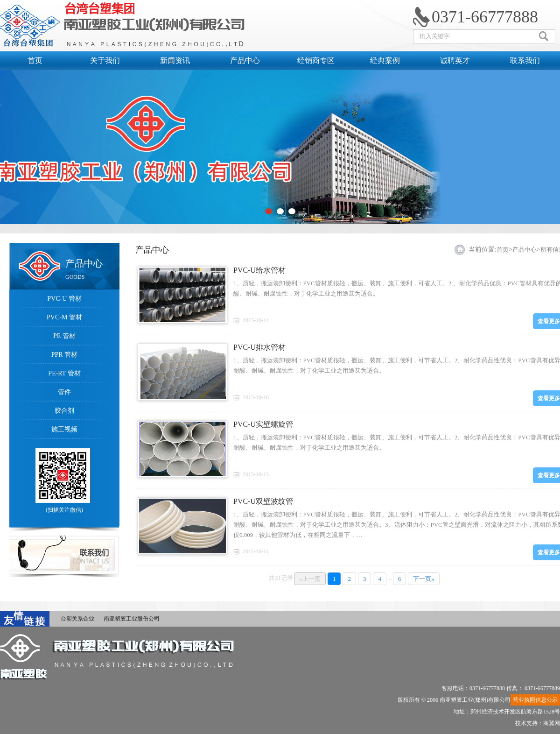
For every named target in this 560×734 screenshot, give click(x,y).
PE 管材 (64, 336)
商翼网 (552, 723)
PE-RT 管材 (64, 373)
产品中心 (245, 60)
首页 (35, 60)
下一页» (424, 579)
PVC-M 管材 (64, 317)
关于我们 (105, 60)
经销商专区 (315, 60)
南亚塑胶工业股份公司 (132, 619)
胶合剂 (64, 411)
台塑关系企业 (77, 619)
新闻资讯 (175, 60)
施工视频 (64, 429)
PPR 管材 (64, 355)
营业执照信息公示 (535, 700)
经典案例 (385, 60)
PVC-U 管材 (64, 299)
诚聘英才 (455, 60)
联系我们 (525, 60)
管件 (64, 392)
